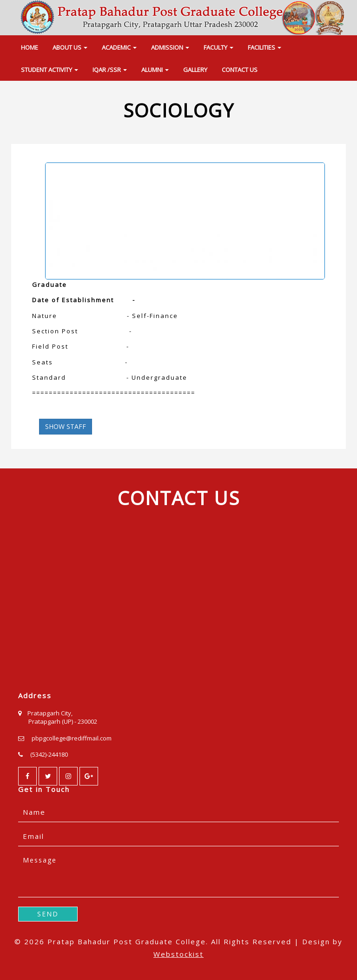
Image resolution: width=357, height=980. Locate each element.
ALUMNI (155, 70)
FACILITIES (264, 47)
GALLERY (195, 70)
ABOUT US (70, 47)
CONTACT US (240, 70)
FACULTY (218, 47)
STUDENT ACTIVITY (50, 70)
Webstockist (178, 954)
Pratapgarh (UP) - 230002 (63, 721)
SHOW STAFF (66, 426)
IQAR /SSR (110, 70)
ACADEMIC (119, 47)
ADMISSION (170, 47)
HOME (30, 47)
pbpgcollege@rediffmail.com (72, 738)
